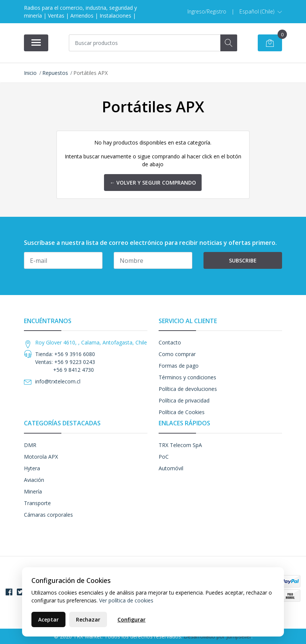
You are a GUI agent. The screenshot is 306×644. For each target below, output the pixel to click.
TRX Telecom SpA (180, 445)
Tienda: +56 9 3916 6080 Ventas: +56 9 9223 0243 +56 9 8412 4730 (65, 362)
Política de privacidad (184, 400)
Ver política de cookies (126, 600)
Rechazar (88, 619)
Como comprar (177, 354)
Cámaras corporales (48, 515)
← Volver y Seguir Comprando (153, 183)
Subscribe (243, 260)
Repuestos (55, 73)
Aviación (34, 480)
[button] (261, 12)
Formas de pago (179, 366)
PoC (164, 457)
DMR (30, 445)
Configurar (131, 619)
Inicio (30, 73)
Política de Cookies (182, 412)
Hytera (32, 468)
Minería (33, 491)
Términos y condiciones (187, 377)
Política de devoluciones (188, 389)
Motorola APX (41, 457)
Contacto (170, 342)
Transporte (37, 503)
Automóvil (171, 468)
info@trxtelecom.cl (58, 381)
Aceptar (48, 619)
